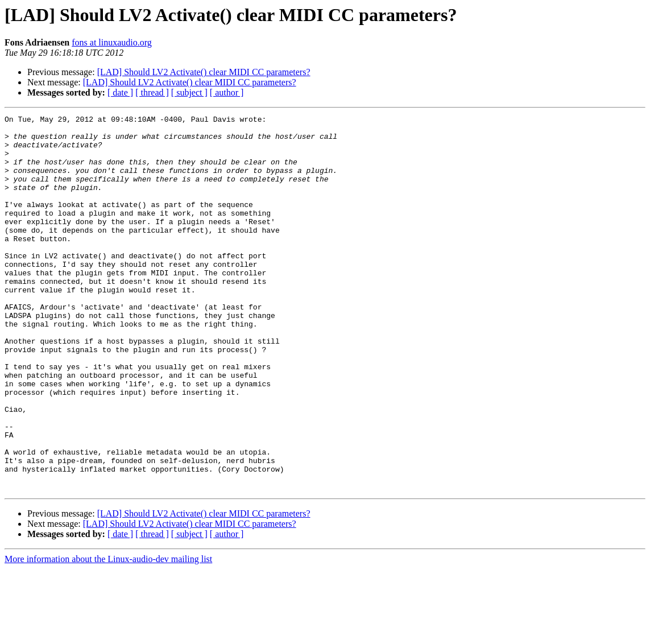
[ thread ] (152, 92)
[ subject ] (189, 92)
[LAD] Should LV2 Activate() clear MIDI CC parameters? (204, 72)
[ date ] (120, 92)
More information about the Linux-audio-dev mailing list (108, 634)
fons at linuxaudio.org (112, 42)
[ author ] (227, 92)
